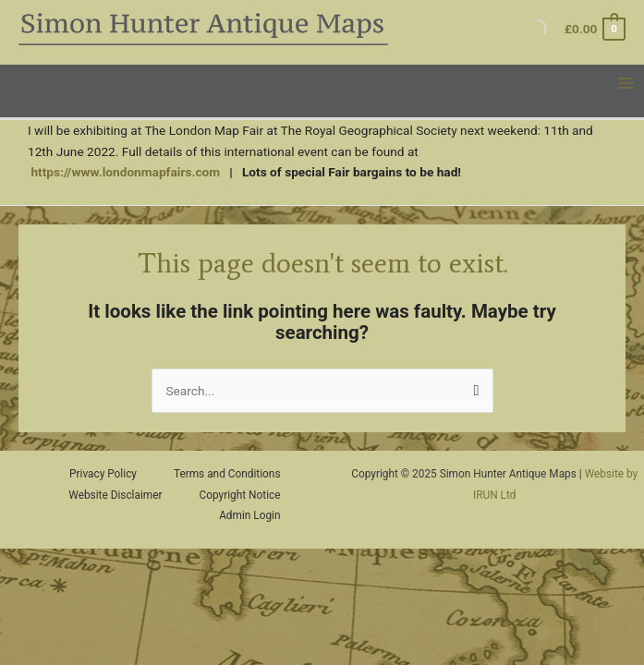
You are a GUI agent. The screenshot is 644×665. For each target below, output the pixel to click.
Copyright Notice (240, 495)
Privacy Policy (103, 474)
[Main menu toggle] (626, 84)
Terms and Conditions (227, 474)
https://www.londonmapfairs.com (125, 172)
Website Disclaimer (115, 495)
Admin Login (249, 515)
